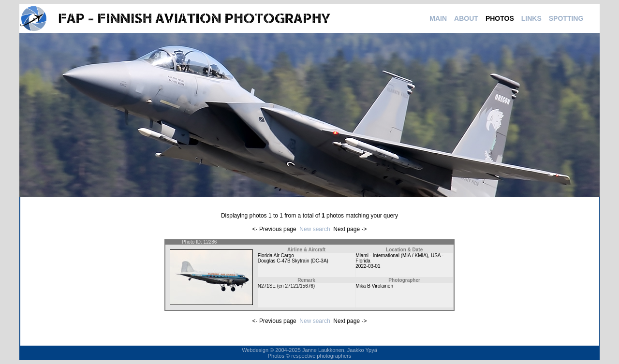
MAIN (438, 18)
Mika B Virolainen (374, 286)
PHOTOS (500, 18)
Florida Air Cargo (276, 255)
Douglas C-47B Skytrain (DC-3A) (293, 261)
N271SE (267, 286)
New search (315, 229)
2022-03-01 (368, 266)
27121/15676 (299, 286)
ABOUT (466, 18)
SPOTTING (566, 18)
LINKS (531, 18)
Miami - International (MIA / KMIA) (392, 255)
